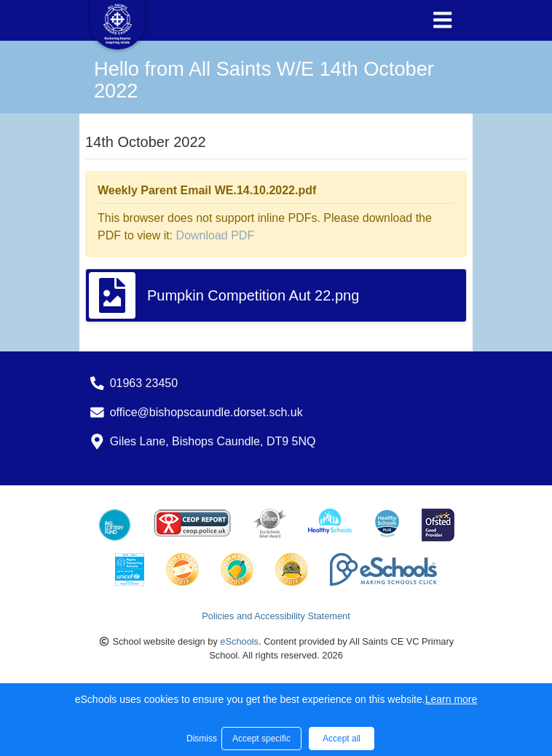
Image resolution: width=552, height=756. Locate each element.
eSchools (239, 641)
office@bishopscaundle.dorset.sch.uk (206, 412)
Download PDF (216, 235)
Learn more (452, 699)
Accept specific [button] (261, 739)
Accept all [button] (342, 739)
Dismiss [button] (200, 739)
